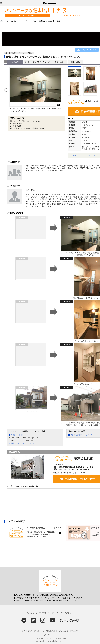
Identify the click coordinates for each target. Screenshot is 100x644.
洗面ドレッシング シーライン (23, 443)
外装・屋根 (75, 62)
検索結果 (51, 21)
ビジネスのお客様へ (27, 15)
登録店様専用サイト (72, 15)
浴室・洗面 (59, 62)
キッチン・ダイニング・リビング (37, 62)
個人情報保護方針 (49, 631)
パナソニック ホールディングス (68, 631)
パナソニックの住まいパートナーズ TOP (17, 21)
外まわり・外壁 (17, 435)
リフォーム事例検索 (39, 21)
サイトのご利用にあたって (30, 631)
